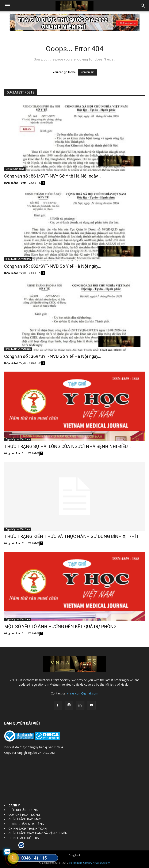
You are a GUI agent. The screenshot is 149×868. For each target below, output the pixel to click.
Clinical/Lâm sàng (15, 169)
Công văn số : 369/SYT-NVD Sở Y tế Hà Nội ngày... (53, 356)
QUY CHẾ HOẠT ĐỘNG (24, 815)
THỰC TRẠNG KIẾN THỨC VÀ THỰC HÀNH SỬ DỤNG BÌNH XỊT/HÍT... (73, 536)
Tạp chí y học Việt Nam (18, 439)
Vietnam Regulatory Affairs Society (89, 863)
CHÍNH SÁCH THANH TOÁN (28, 829)
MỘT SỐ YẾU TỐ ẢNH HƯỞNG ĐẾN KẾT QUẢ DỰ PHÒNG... (62, 627)
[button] (7, 6)
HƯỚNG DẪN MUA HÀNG (26, 824)
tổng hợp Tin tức (14, 453)
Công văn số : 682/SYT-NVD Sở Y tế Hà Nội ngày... (53, 266)
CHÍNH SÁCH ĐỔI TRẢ (24, 838)
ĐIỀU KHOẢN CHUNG (23, 810)
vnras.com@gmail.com (83, 693)
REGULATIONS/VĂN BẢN (18, 259)
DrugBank (74, 855)
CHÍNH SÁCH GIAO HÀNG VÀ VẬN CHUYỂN (38, 833)
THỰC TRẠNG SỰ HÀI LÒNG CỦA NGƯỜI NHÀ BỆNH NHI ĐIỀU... (68, 446)
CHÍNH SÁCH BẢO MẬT (25, 819)
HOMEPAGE (87, 72)
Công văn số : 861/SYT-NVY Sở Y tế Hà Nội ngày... (53, 176)
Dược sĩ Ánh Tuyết (15, 183)
